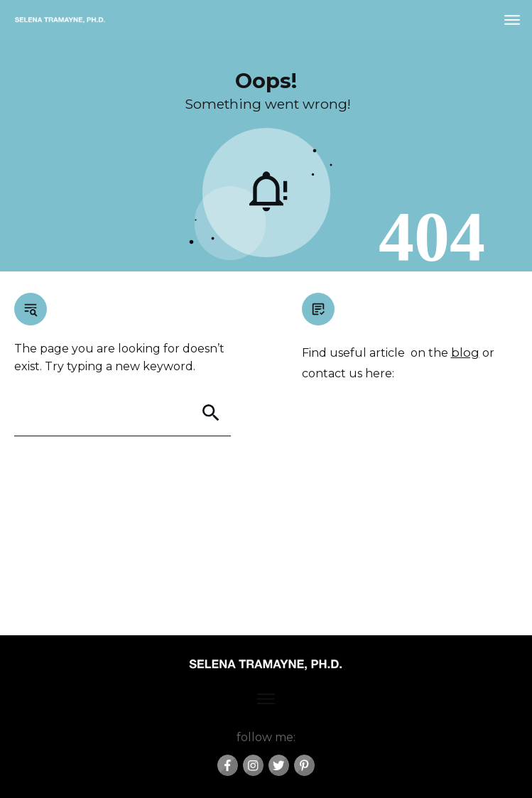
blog (465, 352)
